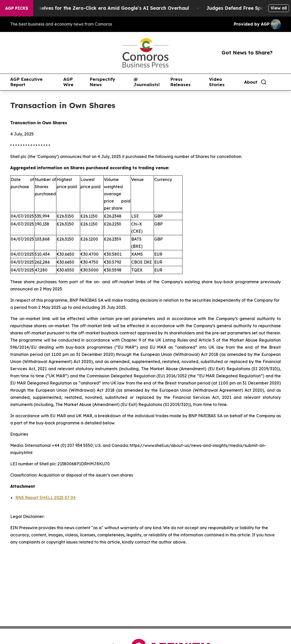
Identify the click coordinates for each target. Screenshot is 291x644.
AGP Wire (68, 82)
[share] (277, 82)
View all (279, 8)
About (251, 82)
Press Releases (180, 82)
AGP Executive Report (26, 82)
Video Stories (217, 82)
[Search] (264, 82)
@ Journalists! (147, 82)
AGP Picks (17, 8)
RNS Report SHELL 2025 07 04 (45, 498)
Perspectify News (102, 82)
